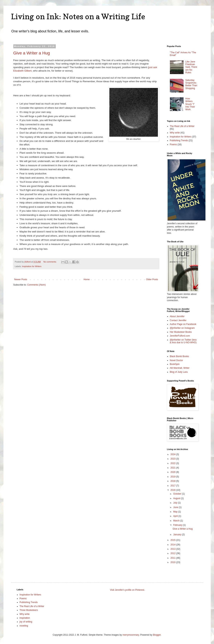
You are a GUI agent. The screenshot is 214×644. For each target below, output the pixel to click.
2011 (173, 558)
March (177, 521)
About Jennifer (177, 316)
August (177, 498)
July (175, 503)
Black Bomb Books (179, 356)
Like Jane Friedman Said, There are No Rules (191, 67)
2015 (173, 540)
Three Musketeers (29, 610)
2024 (173, 454)
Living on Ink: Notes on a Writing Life (78, 16)
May (176, 512)
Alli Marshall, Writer (180, 368)
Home (87, 279)
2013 (173, 549)
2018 (173, 481)
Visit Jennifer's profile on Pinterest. (127, 590)
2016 (173, 490)
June (176, 507)
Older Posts (152, 279)
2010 (173, 562)
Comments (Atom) (36, 285)
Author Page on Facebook (183, 324)
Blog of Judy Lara (179, 372)
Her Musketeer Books (181, 332)
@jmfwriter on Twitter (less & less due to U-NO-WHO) (183, 341)
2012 (173, 553)
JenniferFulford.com (180, 336)
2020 (173, 472)
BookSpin (175, 364)
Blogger (157, 635)
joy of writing (26, 622)
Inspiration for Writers (32, 266)
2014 (173, 545)
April (176, 516)
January (177, 535)
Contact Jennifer (178, 320)
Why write (175, 133)
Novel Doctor (176, 360)
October (177, 494)
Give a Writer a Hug (32, 53)
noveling (24, 626)
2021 (173, 468)
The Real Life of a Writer (182, 126)
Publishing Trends (179, 140)
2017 (173, 486)
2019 (173, 477)
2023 (173, 459)
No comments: (50, 262)
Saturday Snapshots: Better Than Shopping (191, 84)
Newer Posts (21, 279)
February (178, 525)
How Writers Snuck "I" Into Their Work (190, 104)
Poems (173, 144)
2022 (173, 463)
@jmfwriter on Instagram (182, 328)
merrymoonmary (131, 635)
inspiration (25, 618)
